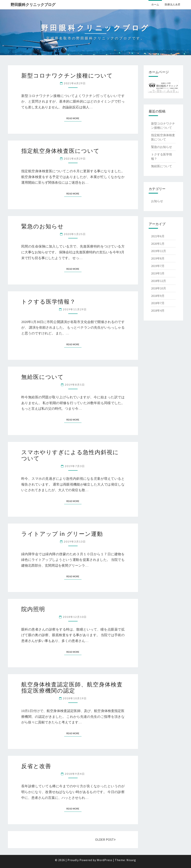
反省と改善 (36, 766)
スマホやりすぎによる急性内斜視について (70, 455)
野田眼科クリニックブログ (33, 5)
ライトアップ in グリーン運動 (62, 534)
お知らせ (157, 201)
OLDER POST (105, 840)
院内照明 (33, 609)
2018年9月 (158, 296)
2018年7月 (158, 303)
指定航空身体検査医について (60, 151)
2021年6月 (158, 236)
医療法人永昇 (173, 4)
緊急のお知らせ (43, 226)
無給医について (43, 377)
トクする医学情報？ (48, 301)
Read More (73, 118)
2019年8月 (158, 258)
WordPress (105, 860)
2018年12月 (159, 281)
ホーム (155, 4)
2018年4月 (158, 311)
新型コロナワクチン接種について (67, 75)
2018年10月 (159, 288)
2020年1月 (158, 244)
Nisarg (131, 860)
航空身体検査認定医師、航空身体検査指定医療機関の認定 (72, 687)
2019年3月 (158, 273)
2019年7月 (158, 266)
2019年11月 (159, 251)
